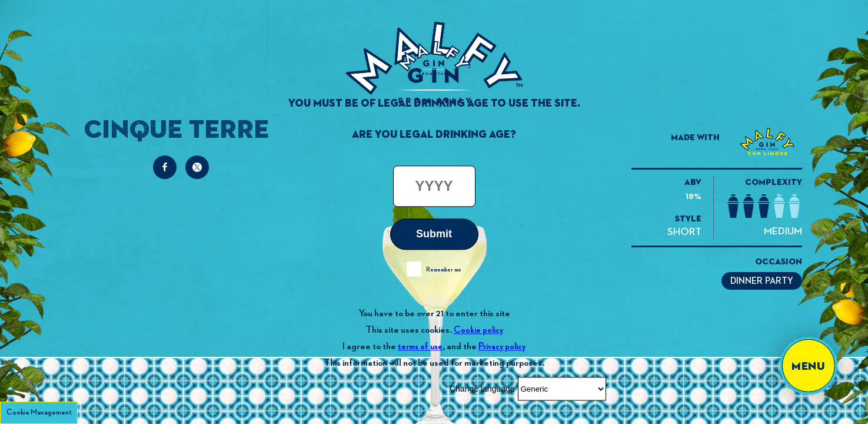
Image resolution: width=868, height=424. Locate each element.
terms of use (420, 347)
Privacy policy (502, 347)
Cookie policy (478, 330)
